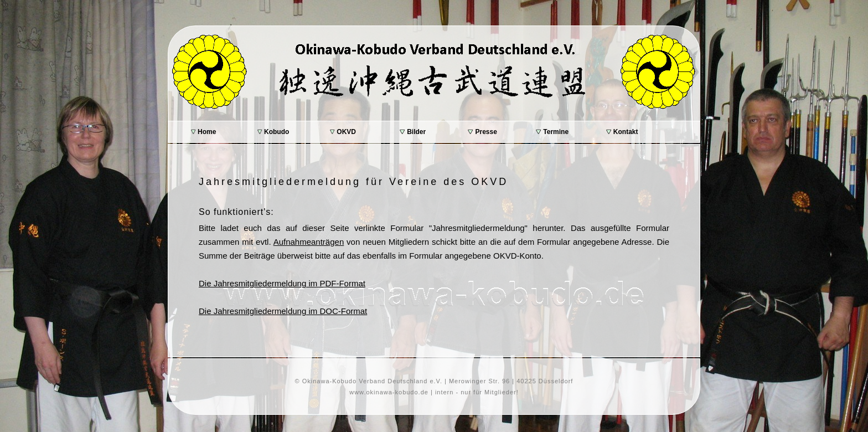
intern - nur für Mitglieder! (477, 392)
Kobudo (273, 132)
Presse (482, 132)
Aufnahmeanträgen (309, 242)
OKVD (343, 132)
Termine (552, 132)
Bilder (413, 132)
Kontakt (622, 132)
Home (204, 132)
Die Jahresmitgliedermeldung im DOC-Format (283, 311)
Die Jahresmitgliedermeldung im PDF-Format (282, 283)
